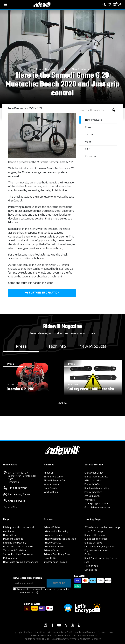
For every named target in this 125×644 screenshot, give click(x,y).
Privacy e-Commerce (55, 535)
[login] (120, 5)
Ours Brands (51, 488)
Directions (13, 482)
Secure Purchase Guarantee (18, 554)
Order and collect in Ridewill (18, 547)
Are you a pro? (92, 496)
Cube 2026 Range (94, 531)
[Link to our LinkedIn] (79, 625)
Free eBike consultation (97, 508)
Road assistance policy (97, 488)
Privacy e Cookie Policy (56, 531)
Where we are (51, 484)
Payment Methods (13, 539)
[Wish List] (109, 5)
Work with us (51, 492)
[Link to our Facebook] (52, 625)
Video (88, 142)
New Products (80, 69)
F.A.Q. (88, 149)
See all (62, 403)
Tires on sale (91, 566)
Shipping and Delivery (15, 543)
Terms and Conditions (15, 551)
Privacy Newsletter (54, 547)
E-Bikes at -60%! (93, 543)
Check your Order (94, 473)
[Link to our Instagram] (46, 625)
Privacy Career (52, 551)
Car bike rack (91, 570)
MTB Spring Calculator (96, 504)
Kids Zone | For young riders (99, 547)
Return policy (10, 558)
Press (88, 127)
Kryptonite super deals (97, 551)
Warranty (90, 500)
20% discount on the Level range (102, 527)
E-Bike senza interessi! (97, 539)
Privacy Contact (52, 543)
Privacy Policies (52, 527)
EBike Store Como (53, 477)
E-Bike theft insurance (96, 477)
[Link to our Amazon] (73, 625)
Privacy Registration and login (60, 539)
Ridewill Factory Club (55, 481)
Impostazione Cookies (55, 562)
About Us (49, 473)
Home (40, 69)
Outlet (88, 554)
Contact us (91, 156)
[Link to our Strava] (66, 625)
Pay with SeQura (93, 484)
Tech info (90, 135)
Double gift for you (95, 535)
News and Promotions (57, 69)
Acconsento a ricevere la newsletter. (43, 591)
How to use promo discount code (21, 562)
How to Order (10, 535)
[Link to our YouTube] (59, 625)
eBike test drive (93, 481)
